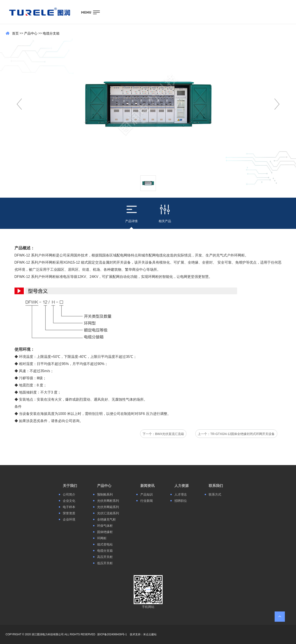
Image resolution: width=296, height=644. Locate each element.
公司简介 (69, 494)
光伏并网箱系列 (108, 507)
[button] (277, 104)
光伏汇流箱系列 (108, 513)
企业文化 (69, 501)
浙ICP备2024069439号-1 (112, 634)
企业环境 (69, 519)
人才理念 (181, 494)
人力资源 (182, 486)
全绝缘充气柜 (106, 519)
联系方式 (215, 494)
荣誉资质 (69, 513)
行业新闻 (147, 501)
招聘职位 (181, 501)
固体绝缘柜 (105, 532)
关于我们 (70, 486)
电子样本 (69, 507)
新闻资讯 (147, 486)
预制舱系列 (105, 494)
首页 (15, 33)
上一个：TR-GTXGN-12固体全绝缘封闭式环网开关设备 (236, 434)
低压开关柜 (105, 563)
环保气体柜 (105, 526)
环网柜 (102, 538)
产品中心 (31, 33)
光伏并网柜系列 (108, 501)
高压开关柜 (105, 557)
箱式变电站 (105, 544)
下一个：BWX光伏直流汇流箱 (163, 434)
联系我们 (216, 486)
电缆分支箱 (51, 33)
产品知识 (147, 494)
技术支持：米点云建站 (143, 634)
